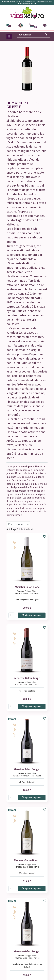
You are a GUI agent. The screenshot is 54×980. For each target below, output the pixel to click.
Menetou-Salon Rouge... (27, 769)
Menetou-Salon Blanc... (27, 860)
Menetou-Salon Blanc (27, 587)
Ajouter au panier (32, 615)
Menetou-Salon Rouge (27, 678)
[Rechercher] (33, 35)
